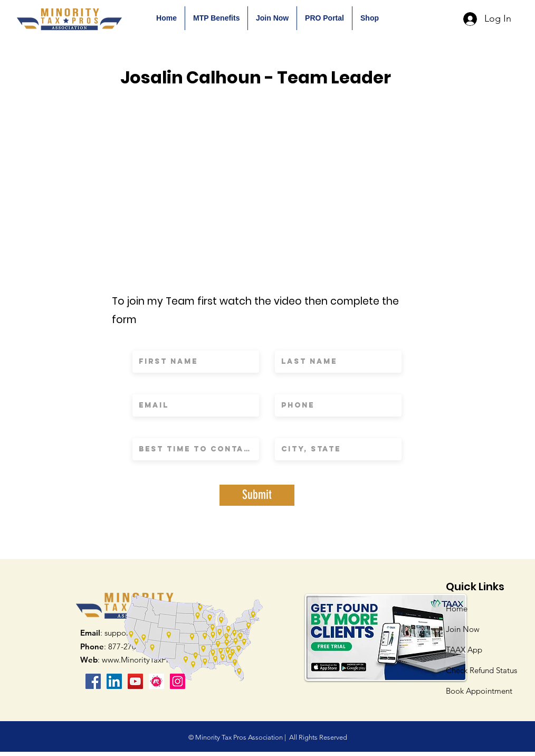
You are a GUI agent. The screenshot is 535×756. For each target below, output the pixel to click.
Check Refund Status (481, 670)
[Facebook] (93, 681)
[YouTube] (135, 681)
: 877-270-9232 (118, 646)
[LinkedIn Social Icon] (114, 681)
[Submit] (257, 495)
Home (457, 608)
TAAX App (464, 650)
